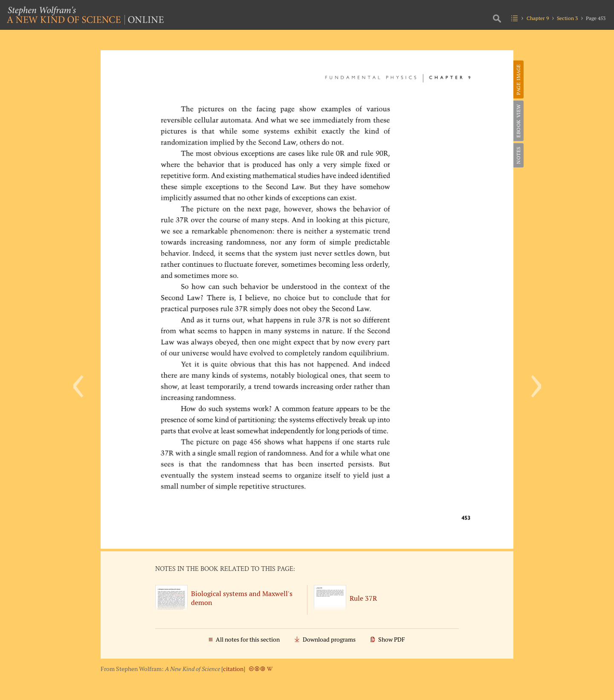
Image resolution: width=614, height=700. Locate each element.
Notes (518, 155)
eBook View (518, 121)
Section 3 (567, 18)
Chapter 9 (538, 18)
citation (233, 669)
